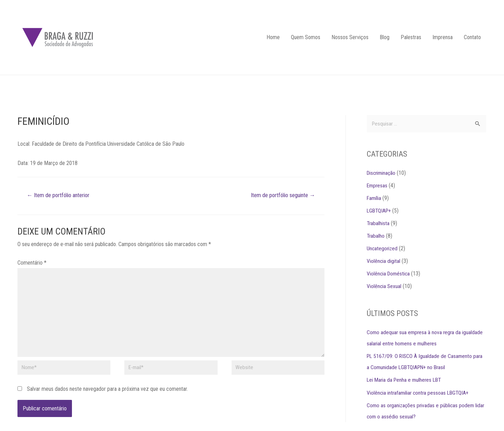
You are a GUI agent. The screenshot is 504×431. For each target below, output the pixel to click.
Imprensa (443, 37)
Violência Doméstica (389, 274)
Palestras (411, 37)
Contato (472, 37)
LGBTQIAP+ (380, 211)
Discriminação (382, 173)
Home (273, 37)
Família (374, 198)
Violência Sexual (384, 286)
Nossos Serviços (350, 37)
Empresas (378, 186)
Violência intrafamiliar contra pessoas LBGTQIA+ (419, 393)
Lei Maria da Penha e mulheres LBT (406, 380)
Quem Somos (306, 37)
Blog (385, 37)
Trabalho (376, 236)
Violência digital (384, 261)
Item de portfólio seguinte (281, 195)
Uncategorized (383, 249)
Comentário (32, 263)
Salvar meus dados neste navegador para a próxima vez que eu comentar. (107, 393)
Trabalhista (378, 224)
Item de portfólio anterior (60, 195)
